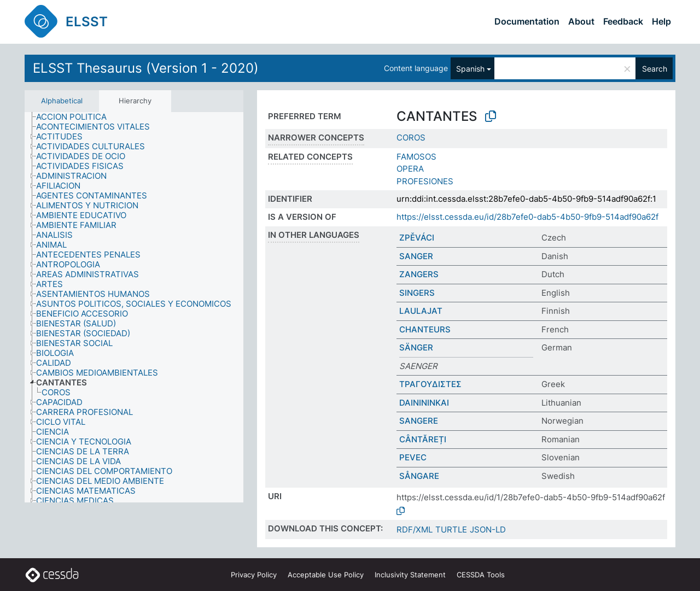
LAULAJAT (421, 311)
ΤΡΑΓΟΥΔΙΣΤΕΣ (430, 384)
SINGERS (417, 293)
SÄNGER (416, 347)
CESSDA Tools (481, 575)
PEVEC (413, 457)
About (581, 21)
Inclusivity (410, 575)
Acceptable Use (326, 575)
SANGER (416, 256)
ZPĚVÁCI (417, 238)
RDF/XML (415, 529)
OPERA (410, 169)
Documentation (527, 21)
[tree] (134, 307)
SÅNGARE (419, 476)
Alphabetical (62, 101)
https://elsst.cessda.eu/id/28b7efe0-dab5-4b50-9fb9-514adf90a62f (527, 217)
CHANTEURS (425, 329)
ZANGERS (419, 274)
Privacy (254, 575)
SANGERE (419, 421)
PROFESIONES (425, 181)
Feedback (623, 21)
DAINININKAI (424, 403)
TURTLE (451, 529)
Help (661, 21)
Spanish (470, 69)
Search (655, 69)
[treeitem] (76, 117)
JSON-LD (488, 529)
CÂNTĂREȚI (423, 439)
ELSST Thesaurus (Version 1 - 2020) (146, 68)
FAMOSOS (416, 157)
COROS (411, 137)
